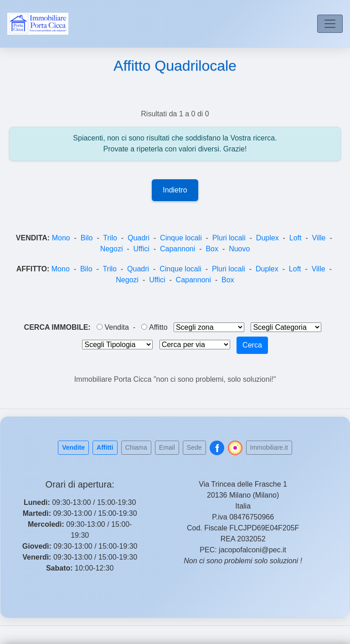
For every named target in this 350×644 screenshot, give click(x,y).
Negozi (112, 249)
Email (167, 447)
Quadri (139, 238)
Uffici (142, 249)
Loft (296, 238)
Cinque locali (181, 238)
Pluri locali (229, 238)
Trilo (110, 238)
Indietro (175, 190)
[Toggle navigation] (330, 24)
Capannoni (178, 249)
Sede (194, 447)
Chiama (136, 447)
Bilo (87, 238)
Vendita (113, 327)
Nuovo (239, 249)
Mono (61, 238)
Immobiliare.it (269, 447)
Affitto (154, 327)
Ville (319, 238)
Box (212, 249)
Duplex (268, 238)
